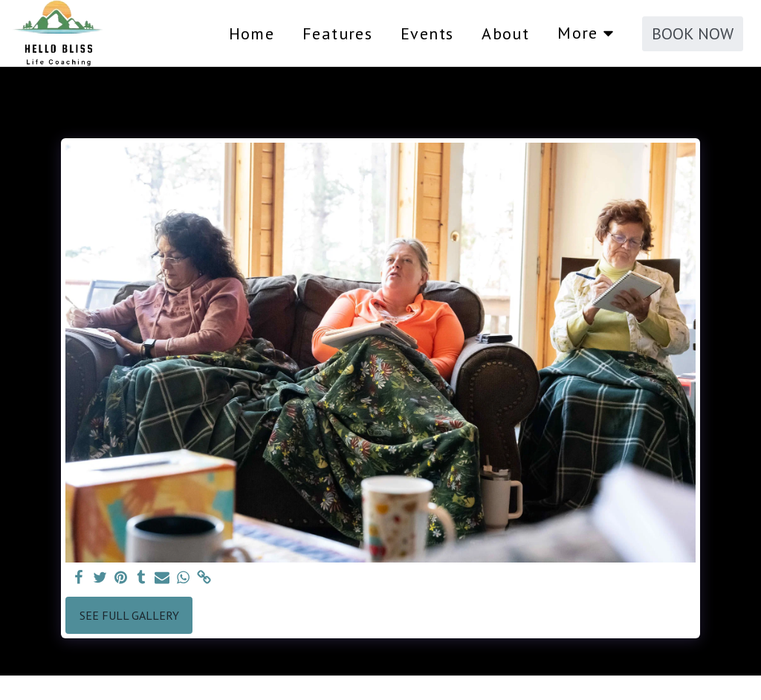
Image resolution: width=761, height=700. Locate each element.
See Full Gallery (129, 615)
